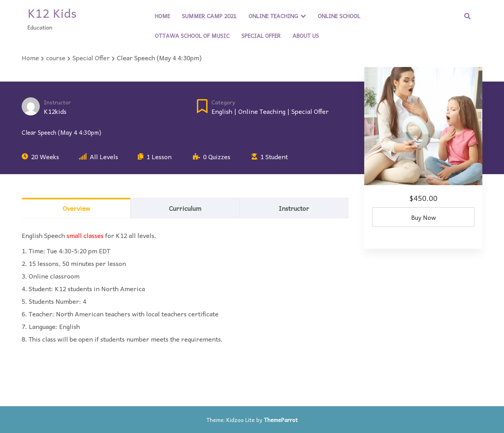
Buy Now (423, 217)
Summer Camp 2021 (209, 16)
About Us (306, 35)
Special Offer (261, 35)
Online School (339, 16)
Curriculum (185, 208)
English (222, 111)
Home (162, 16)
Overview (76, 208)
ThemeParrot (281, 420)
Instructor (57, 102)
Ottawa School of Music (192, 35)
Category (223, 102)
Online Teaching (273, 16)
